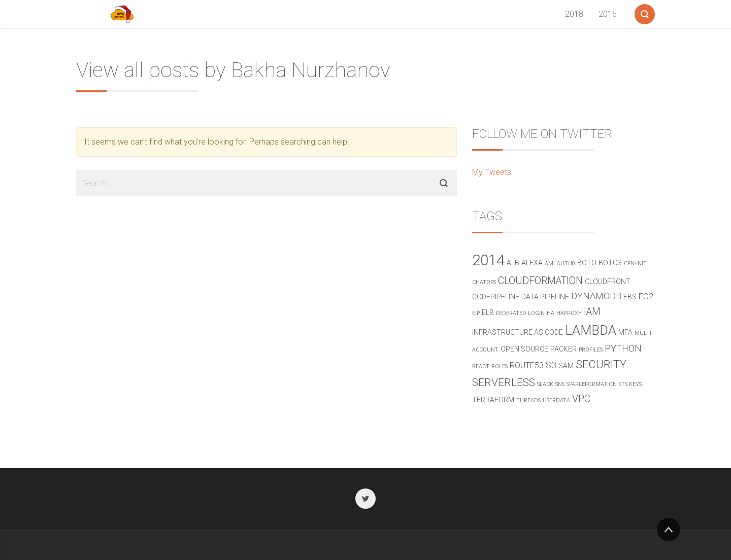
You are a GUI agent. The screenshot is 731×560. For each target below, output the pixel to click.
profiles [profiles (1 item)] (591, 350)
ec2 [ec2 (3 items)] (646, 296)
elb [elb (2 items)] (488, 312)
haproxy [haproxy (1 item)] (569, 313)
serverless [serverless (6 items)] (504, 382)
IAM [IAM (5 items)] (592, 312)
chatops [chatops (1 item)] (484, 282)
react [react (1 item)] (481, 366)
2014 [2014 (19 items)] (488, 260)
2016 (608, 14)
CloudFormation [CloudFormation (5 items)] (540, 281)
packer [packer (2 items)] (563, 349)
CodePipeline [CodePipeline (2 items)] (496, 297)
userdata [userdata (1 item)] (556, 400)
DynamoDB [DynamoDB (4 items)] (596, 296)
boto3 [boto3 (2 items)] (610, 263)
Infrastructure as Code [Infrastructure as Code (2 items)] (518, 332)
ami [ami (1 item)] (550, 264)
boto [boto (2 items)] (587, 263)
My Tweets (492, 172)
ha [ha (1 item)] (551, 313)
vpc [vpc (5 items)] (581, 399)
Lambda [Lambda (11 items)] (591, 330)
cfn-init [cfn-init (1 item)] (635, 264)
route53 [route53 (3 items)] (527, 365)
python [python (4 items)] (623, 348)
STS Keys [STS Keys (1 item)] (630, 384)
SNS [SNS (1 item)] (560, 384)
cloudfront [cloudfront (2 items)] (608, 282)
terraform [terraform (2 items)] (493, 400)
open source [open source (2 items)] (524, 349)
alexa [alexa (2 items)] (532, 263)
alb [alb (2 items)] (513, 263)
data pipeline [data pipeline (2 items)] (545, 297)
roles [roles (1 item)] (500, 366)
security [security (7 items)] (601, 364)
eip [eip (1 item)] (476, 313)
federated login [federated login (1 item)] (520, 313)
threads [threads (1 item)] (528, 400)
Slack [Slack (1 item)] (545, 384)
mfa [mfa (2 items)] (625, 332)
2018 (574, 14)
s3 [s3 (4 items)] (551, 365)
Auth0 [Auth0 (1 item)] (566, 264)
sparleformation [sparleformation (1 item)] (592, 384)
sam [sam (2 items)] (566, 366)
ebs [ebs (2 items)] (630, 297)
